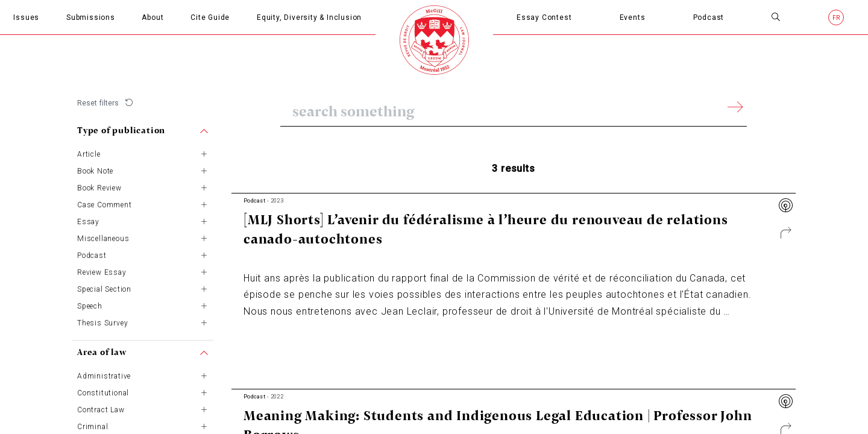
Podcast (709, 17)
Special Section (104, 289)
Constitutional (103, 392)
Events (633, 17)
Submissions (91, 17)
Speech (90, 306)
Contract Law (101, 409)
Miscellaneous (103, 238)
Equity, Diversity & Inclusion (309, 17)
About (153, 17)
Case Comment (105, 204)
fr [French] (837, 18)
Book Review (99, 187)
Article (89, 154)
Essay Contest (544, 17)
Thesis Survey (102, 322)
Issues (26, 17)
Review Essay (102, 272)
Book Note (95, 171)
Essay (88, 221)
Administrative (104, 376)
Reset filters (98, 103)
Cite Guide (210, 17)
